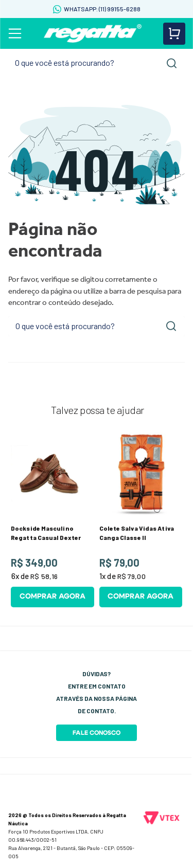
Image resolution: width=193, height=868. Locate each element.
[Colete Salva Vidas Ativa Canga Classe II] (141, 520)
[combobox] (97, 63)
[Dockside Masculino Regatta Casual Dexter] (52, 520)
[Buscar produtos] (172, 63)
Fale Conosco (97, 733)
